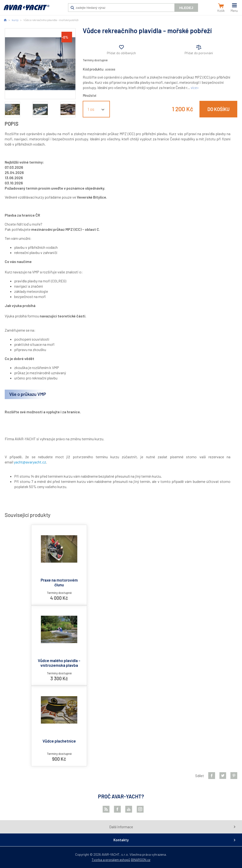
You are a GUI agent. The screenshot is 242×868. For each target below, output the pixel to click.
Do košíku (218, 109)
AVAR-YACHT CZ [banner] (26, 10)
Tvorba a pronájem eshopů (111, 860)
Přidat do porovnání (199, 53)
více (194, 88)
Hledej (186, 8)
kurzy (15, 20)
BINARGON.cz (141, 860)
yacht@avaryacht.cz (30, 462)
